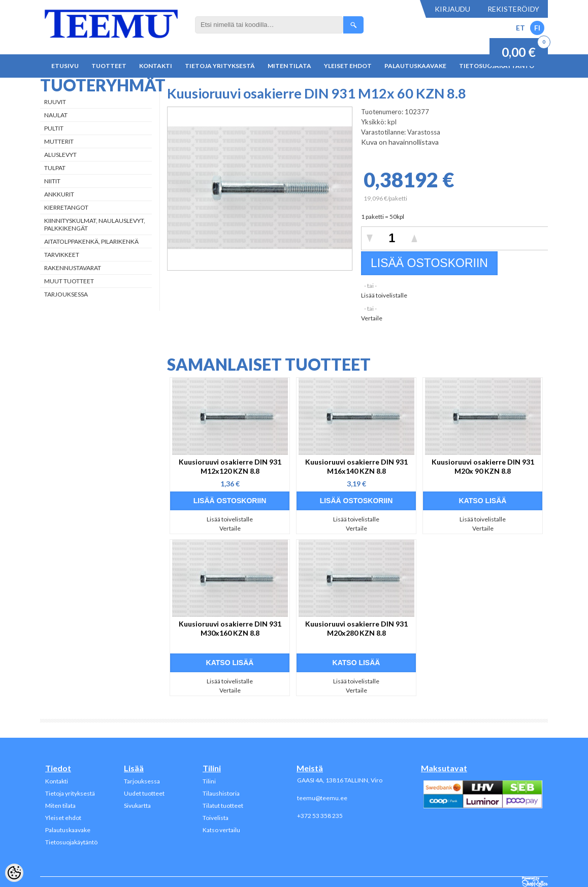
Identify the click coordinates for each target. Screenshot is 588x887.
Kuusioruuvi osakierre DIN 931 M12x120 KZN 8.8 (230, 466)
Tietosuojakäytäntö (71, 842)
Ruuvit (55, 102)
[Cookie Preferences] (14, 873)
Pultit (54, 128)
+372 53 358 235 (320, 816)
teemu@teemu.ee (322, 798)
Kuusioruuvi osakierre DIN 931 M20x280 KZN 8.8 (356, 628)
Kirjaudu (452, 9)
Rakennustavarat (73, 268)
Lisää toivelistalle (384, 295)
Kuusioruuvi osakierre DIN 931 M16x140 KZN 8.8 (356, 466)
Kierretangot (66, 207)
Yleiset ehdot (348, 66)
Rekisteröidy (513, 9)
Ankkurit (59, 194)
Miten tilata (289, 66)
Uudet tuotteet (144, 793)
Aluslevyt (60, 155)
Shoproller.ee (535, 882)
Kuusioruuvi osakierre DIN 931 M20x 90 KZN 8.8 (483, 466)
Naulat (56, 115)
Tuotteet (109, 66)
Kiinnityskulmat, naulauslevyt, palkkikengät (95, 224)
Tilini (209, 781)
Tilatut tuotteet (223, 806)
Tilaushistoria (221, 793)
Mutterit (59, 141)
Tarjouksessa (66, 294)
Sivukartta (137, 806)
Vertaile (372, 318)
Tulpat (55, 168)
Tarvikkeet (62, 255)
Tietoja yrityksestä (220, 66)
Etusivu (65, 66)
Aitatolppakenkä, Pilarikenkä (91, 241)
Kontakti (156, 66)
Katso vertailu (221, 830)
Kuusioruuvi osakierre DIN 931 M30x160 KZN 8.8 (230, 628)
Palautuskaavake (415, 66)
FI (537, 28)
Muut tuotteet (69, 281)
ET (520, 28)
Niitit (52, 181)
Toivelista (216, 818)
